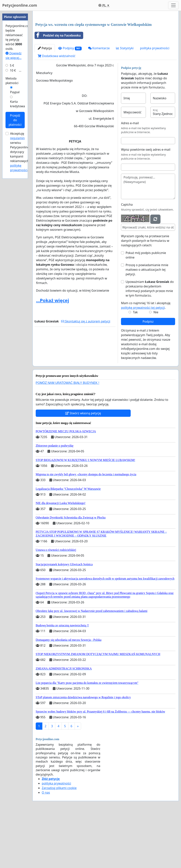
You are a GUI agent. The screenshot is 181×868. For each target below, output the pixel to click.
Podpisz (148, 375)
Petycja (45, 101)
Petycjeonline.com (20, 5)
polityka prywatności (155, 101)
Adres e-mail (130, 176)
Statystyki (125, 101)
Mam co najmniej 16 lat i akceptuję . (146, 359)
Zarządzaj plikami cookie (59, 841)
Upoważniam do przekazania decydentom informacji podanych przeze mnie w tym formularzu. (150, 342)
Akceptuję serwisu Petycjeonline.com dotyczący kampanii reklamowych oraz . (23, 266)
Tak (135, 365)
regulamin (17, 252)
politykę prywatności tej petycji (143, 361)
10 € (13, 185)
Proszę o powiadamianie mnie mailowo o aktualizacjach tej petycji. (147, 323)
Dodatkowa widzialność (57, 109)
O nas (46, 846)
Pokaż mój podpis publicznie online (146, 308)
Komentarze (99, 101)
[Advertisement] (106, 44)
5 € (12, 180)
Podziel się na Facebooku (58, 89)
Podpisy (70, 101)
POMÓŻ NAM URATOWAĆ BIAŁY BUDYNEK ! (68, 436)
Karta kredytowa (18, 218)
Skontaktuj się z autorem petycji (86, 375)
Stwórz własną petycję (83, 466)
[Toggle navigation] (173, 5)
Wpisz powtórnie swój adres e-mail (146, 203)
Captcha (127, 258)
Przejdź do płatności (15, 234)
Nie (156, 365)
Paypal (15, 206)
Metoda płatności (12, 195)
